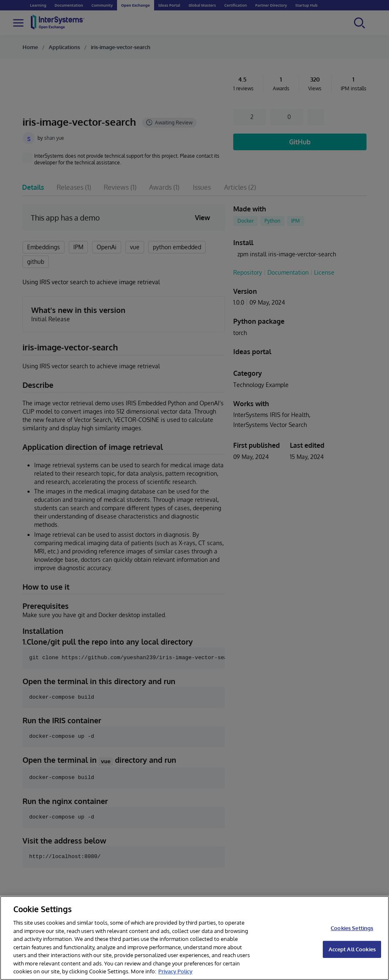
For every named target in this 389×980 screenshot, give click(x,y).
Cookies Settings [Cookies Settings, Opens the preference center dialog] (352, 928)
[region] (194, 938)
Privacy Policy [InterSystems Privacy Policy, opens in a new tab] (175, 971)
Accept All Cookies (352, 949)
